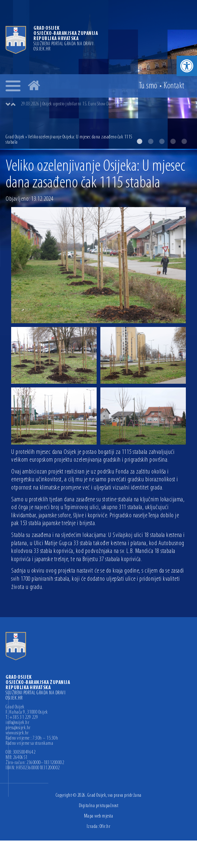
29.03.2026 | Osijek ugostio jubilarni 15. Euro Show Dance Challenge (78, 104)
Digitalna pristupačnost (99, 806)
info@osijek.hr (17, 723)
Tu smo (148, 86)
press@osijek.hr (18, 728)
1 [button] (139, 141)
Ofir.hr (105, 827)
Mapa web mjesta (99, 816)
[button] (187, 66)
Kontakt (174, 86)
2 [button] (151, 141)
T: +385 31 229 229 (22, 718)
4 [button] (173, 141)
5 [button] (184, 141)
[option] (106, 104)
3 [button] (162, 141)
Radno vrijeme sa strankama (29, 744)
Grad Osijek (15, 137)
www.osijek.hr (17, 733)
